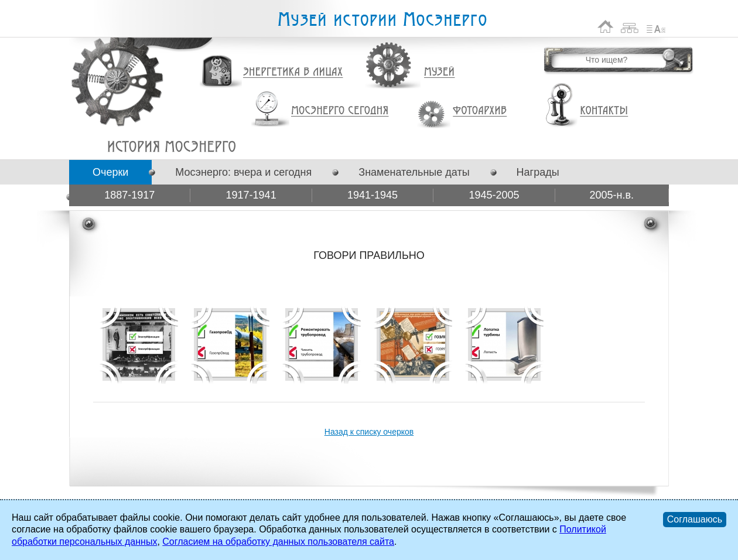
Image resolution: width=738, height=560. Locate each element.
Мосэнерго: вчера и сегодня (243, 172)
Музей (440, 72)
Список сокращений (656, 27)
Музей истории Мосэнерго (382, 20)
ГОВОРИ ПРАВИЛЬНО (171, 146)
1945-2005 (494, 195)
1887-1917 (129, 195)
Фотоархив (479, 111)
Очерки (110, 172)
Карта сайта (630, 27)
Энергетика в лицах (293, 72)
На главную (606, 27)
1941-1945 (373, 195)
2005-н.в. (612, 195)
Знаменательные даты (414, 172)
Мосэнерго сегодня (340, 111)
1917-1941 (251, 195)
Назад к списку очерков (369, 432)
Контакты (604, 111)
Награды (538, 172)
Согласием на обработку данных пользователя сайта (278, 542)
